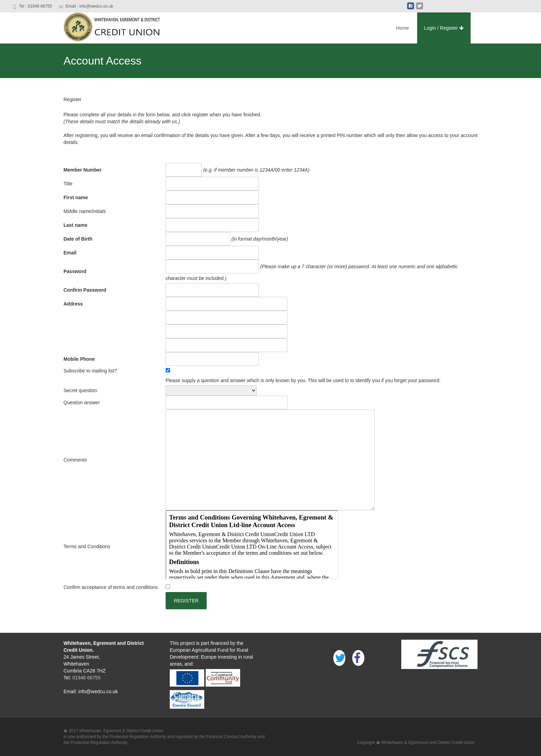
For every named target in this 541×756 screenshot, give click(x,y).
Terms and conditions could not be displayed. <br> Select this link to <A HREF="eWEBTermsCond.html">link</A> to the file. (252, 545)
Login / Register (444, 28)
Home (402, 28)
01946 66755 (86, 678)
